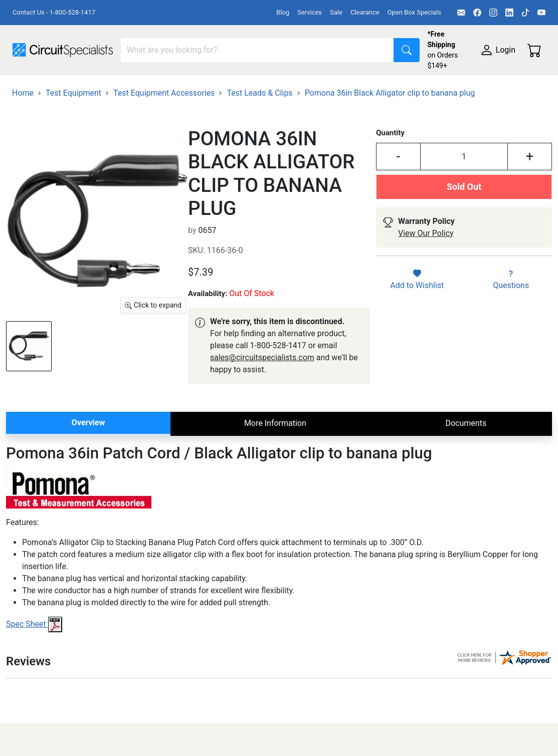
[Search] (257, 50)
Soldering (382, 89)
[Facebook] (477, 13)
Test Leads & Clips (259, 141)
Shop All (28, 89)
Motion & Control (448, 89)
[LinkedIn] (509, 13)
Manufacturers (87, 89)
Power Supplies (235, 89)
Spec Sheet (34, 672)
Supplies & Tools (149, 109)
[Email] (461, 13)
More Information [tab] (275, 471)
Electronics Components (57, 109)
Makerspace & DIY (313, 89)
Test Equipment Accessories (164, 141)
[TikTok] (525, 13)
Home (23, 141)
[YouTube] (541, 13)
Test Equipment (160, 89)
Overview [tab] (88, 471)
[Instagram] (493, 13)
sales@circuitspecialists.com (262, 406)
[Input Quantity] (464, 205)
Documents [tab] (466, 471)
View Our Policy (426, 281)
